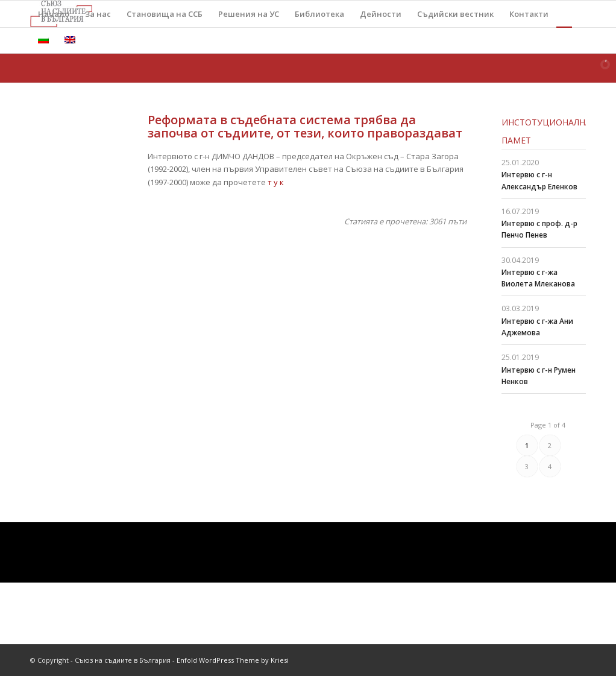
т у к (276, 182)
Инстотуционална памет (544, 131)
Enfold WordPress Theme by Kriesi (233, 660)
